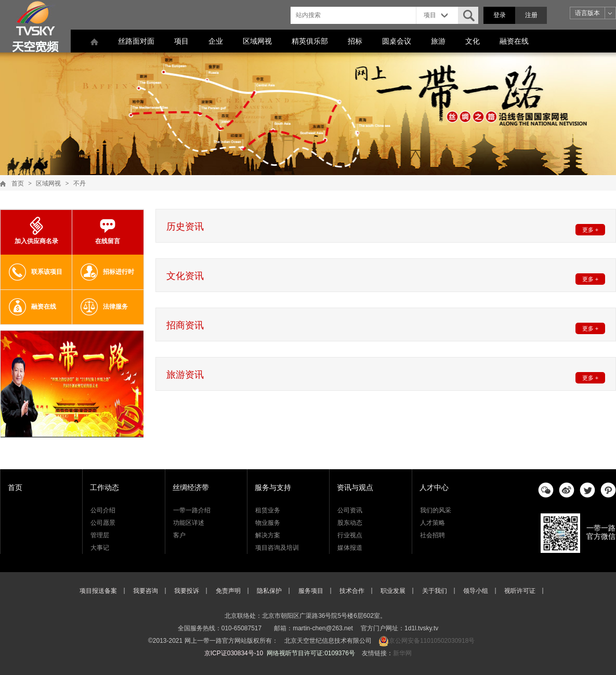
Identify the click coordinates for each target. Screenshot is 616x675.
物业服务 (268, 523)
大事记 (100, 548)
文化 (473, 41)
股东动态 (350, 523)
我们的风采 (436, 510)
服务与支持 (273, 487)
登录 (500, 15)
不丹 (80, 183)
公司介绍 (103, 510)
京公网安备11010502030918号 (432, 641)
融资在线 (514, 41)
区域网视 (257, 41)
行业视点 (350, 535)
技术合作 (352, 591)
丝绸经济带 (191, 487)
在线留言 (108, 231)
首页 (18, 183)
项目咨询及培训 (277, 548)
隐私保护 (269, 591)
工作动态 (104, 487)
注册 (531, 15)
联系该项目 (36, 272)
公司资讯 (350, 510)
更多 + (590, 230)
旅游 (438, 41)
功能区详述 (189, 523)
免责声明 (228, 591)
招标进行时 (107, 272)
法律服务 (104, 307)
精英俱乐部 (310, 41)
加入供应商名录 (36, 231)
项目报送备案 (98, 591)
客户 (179, 535)
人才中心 (434, 487)
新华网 (402, 653)
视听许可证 (520, 591)
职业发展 (393, 591)
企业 (216, 41)
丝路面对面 (136, 41)
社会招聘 (432, 535)
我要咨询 (146, 591)
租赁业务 (268, 510)
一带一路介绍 (192, 510)
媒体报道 (350, 548)
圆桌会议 (397, 41)
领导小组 (476, 591)
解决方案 (268, 535)
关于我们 (435, 591)
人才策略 (432, 523)
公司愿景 (103, 523)
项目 (181, 41)
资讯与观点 (355, 487)
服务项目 (311, 591)
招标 (355, 41)
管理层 (100, 535)
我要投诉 (187, 591)
